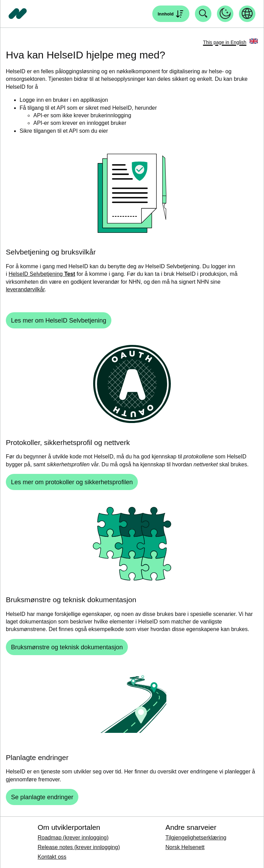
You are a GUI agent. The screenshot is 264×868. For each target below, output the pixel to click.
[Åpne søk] (171, 14)
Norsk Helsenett (185, 847)
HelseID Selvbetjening (42, 274)
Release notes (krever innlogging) (79, 847)
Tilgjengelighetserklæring (196, 838)
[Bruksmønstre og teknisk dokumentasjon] (67, 647)
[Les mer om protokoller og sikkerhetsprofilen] (72, 482)
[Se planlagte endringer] (42, 797)
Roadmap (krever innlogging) (73, 838)
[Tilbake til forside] (18, 14)
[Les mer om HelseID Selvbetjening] (59, 320)
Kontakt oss (52, 857)
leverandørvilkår (25, 289)
